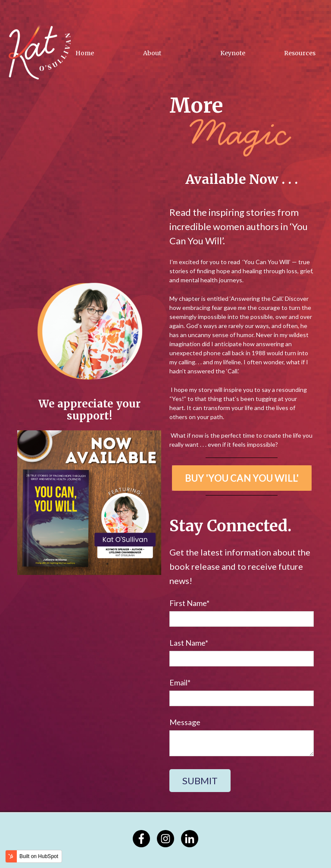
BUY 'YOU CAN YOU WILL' (242, 478)
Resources (300, 53)
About (152, 53)
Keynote (233, 53)
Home (85, 53)
